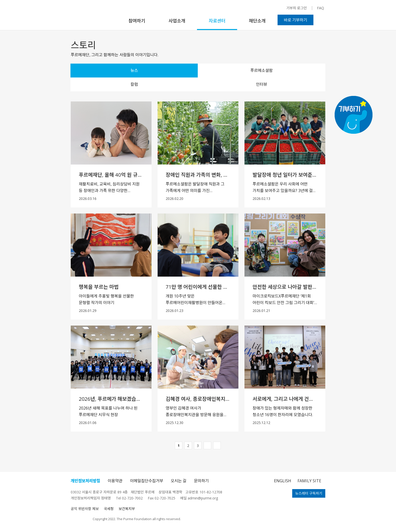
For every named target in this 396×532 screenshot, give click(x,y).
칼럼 (134, 84)
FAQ (320, 8)
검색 (322, 20)
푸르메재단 (90, 16)
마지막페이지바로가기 (217, 445)
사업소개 (177, 21)
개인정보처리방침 (85, 481)
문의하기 (201, 481)
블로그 (273, 9)
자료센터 (217, 21)
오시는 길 (179, 481)
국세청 (109, 509)
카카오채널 (264, 10)
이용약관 (115, 481)
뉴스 (134, 70)
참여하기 (137, 21)
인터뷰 (261, 84)
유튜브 (255, 10)
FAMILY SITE (309, 481)
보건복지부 (127, 509)
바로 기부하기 (295, 20)
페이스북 (247, 10)
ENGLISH (283, 481)
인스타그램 (238, 10)
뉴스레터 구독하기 (309, 493)
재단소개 (257, 21)
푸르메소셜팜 (261, 70)
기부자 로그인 (297, 8)
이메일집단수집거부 (147, 481)
